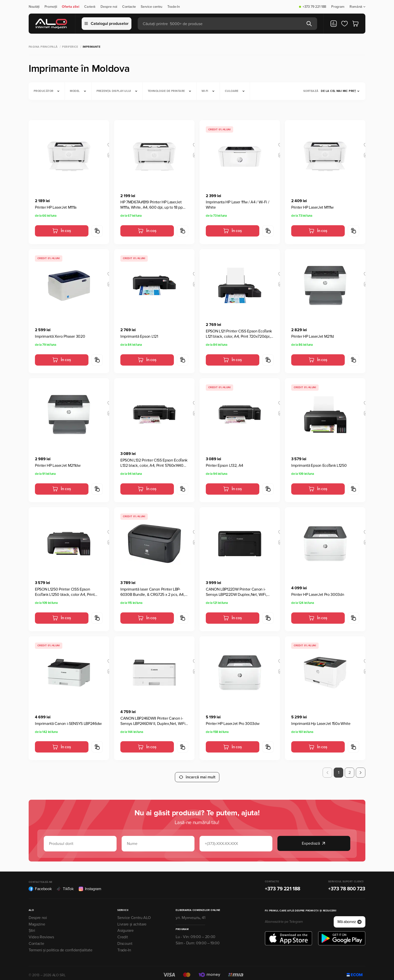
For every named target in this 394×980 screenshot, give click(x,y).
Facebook (40, 884)
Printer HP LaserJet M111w (312, 207)
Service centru (152, 7)
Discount (125, 939)
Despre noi (109, 7)
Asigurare (125, 926)
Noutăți (34, 7)
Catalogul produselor (107, 24)
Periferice (70, 47)
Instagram (90, 884)
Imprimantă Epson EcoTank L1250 (319, 466)
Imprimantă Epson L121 (139, 336)
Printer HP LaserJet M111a (56, 207)
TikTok (65, 884)
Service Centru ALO (134, 913)
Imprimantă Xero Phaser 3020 (60, 336)
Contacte (129, 7)
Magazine (37, 920)
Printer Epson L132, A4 (225, 466)
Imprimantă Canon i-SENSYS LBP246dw (68, 724)
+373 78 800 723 (347, 884)
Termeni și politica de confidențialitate (60, 946)
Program (338, 7)
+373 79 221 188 (314, 7)
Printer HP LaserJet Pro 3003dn (318, 595)
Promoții (51, 7)
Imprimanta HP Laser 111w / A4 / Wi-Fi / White (238, 205)
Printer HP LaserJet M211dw (58, 466)
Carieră (90, 7)
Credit (122, 933)
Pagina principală (43, 47)
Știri (32, 926)
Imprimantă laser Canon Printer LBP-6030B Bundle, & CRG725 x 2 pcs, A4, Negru (153, 592)
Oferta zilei (70, 7)
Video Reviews (41, 933)
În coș (62, 231)
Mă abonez (350, 917)
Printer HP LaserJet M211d (313, 336)
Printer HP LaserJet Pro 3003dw (233, 724)
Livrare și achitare (132, 920)
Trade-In (174, 7)
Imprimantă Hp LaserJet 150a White (321, 724)
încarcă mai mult (197, 773)
